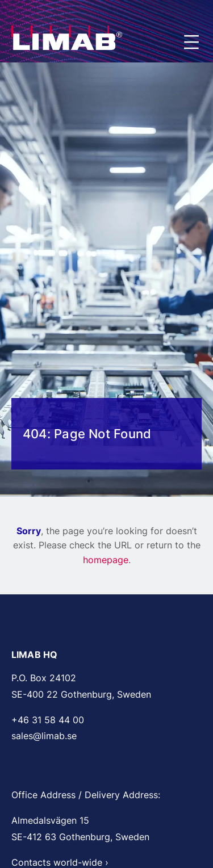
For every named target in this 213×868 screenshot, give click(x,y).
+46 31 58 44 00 (48, 720)
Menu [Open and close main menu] (193, 43)
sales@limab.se (44, 736)
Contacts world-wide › (60, 862)
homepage (106, 560)
